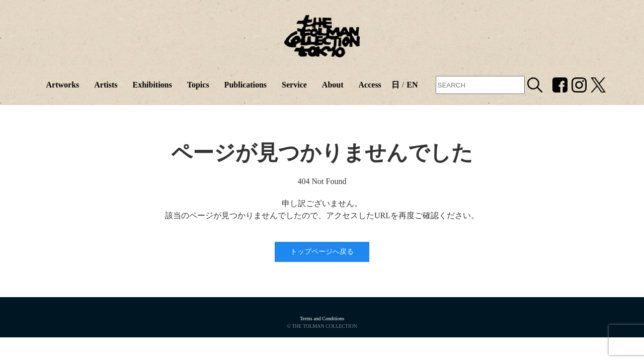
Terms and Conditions (322, 319)
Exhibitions (152, 85)
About (333, 85)
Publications (246, 85)
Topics (198, 85)
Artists (106, 85)
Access (370, 85)
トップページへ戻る (322, 252)
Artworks (62, 85)
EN (412, 85)
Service (294, 85)
